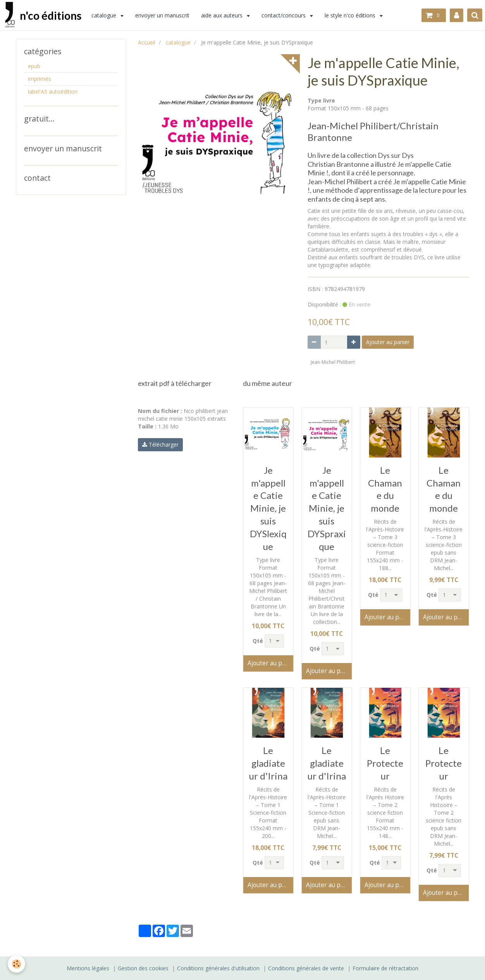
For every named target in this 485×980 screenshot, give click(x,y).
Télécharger (160, 445)
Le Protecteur (385, 763)
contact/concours (286, 15)
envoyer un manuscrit (164, 15)
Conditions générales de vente (306, 968)
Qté (258, 641)
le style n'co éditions (352, 15)
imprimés (40, 79)
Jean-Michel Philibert (333, 362)
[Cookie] (16, 964)
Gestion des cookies (143, 968)
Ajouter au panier (388, 342)
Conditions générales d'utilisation (218, 968)
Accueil (147, 42)
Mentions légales (88, 968)
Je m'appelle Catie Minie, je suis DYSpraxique (327, 508)
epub (34, 66)
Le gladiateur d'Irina (268, 763)
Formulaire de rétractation (385, 968)
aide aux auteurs (224, 15)
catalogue (106, 15)
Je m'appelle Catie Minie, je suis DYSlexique (268, 508)
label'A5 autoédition (53, 92)
